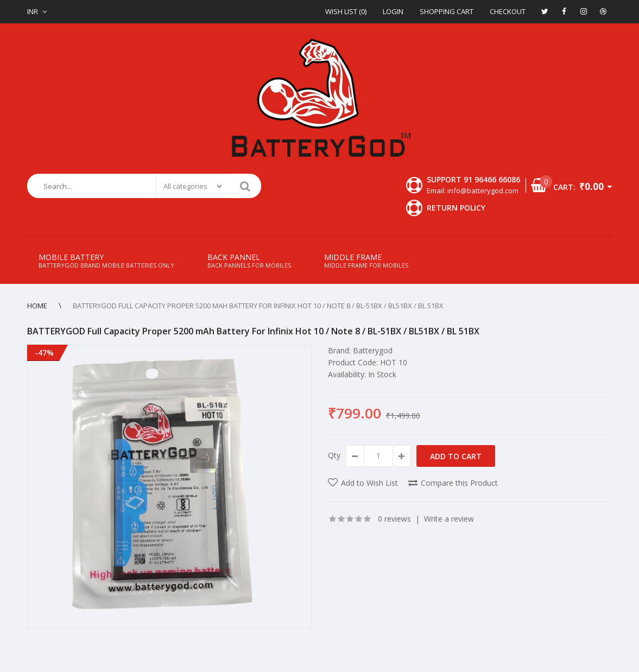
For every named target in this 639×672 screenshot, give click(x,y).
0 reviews (394, 519)
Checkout (508, 11)
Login (393, 11)
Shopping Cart (447, 11)
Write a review (449, 519)
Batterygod (373, 350)
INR (33, 11)
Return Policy (456, 208)
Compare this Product (459, 483)
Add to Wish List (369, 483)
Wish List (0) (346, 11)
